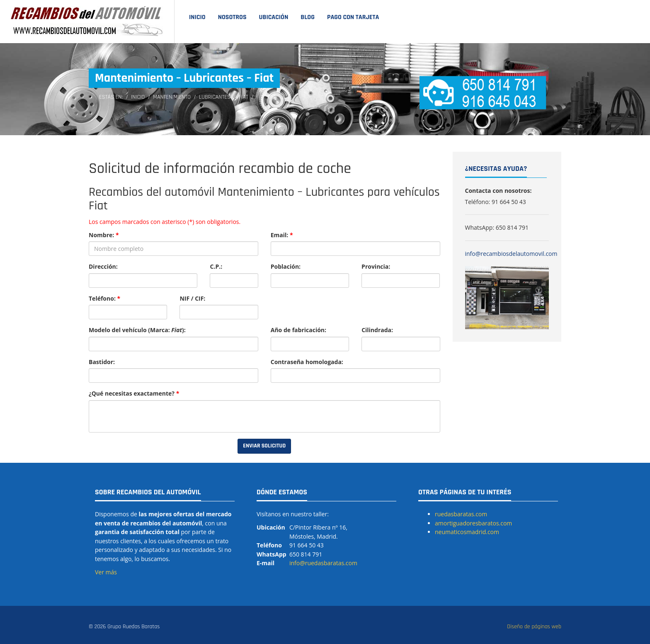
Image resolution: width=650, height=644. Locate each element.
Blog (308, 17)
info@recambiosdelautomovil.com (511, 254)
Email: (282, 235)
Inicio (197, 17)
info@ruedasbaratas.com (323, 563)
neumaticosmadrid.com (467, 532)
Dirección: (103, 266)
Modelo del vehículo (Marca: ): (137, 330)
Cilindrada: (377, 330)
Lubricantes (215, 97)
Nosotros (232, 17)
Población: (286, 266)
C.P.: (216, 266)
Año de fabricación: (298, 330)
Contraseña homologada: (307, 362)
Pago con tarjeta (353, 17)
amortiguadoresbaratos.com (473, 523)
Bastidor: (102, 362)
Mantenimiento (172, 97)
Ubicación (274, 17)
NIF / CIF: (192, 298)
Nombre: (104, 235)
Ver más (106, 572)
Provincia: (376, 266)
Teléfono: (104, 298)
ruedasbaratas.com (461, 514)
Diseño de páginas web (534, 627)
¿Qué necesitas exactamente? (134, 393)
